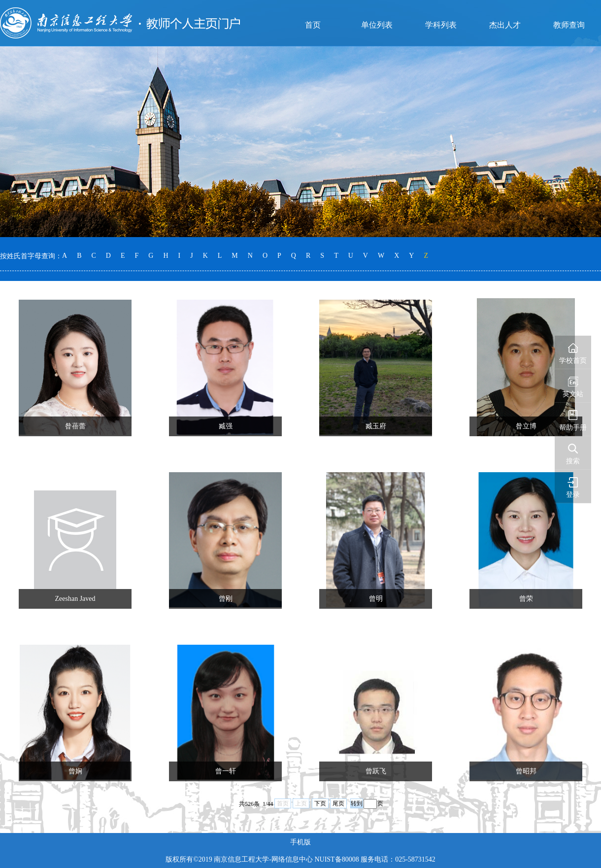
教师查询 (569, 25)
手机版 (300, 842)
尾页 (338, 803)
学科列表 (441, 25)
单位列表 (377, 25)
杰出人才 (505, 25)
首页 (313, 25)
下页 (320, 803)
